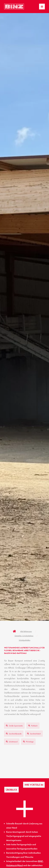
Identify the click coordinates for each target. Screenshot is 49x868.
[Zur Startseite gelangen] (14, 7)
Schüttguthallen (25, 640)
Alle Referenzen (26, 631)
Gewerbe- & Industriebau (24, 636)
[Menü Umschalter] (42, 7)
